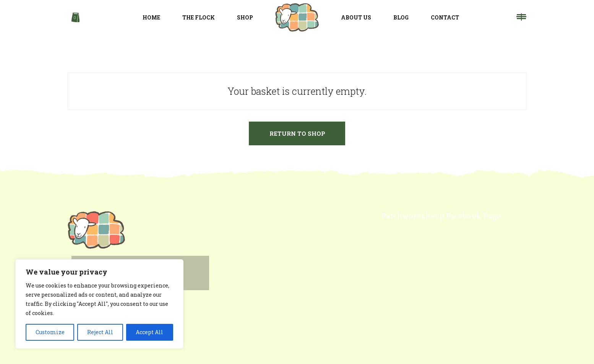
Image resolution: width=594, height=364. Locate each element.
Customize (50, 332)
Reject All (100, 332)
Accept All (149, 332)
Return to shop (297, 133)
